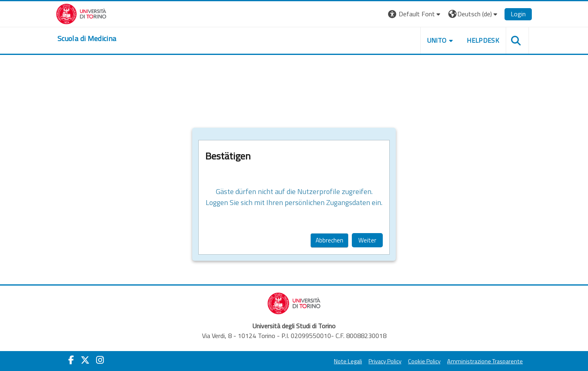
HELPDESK (483, 40)
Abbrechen (329, 240)
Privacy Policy (385, 361)
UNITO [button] (437, 40)
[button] (415, 14)
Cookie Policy (424, 361)
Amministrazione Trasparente (485, 361)
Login (518, 14)
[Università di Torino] (81, 13)
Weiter (367, 240)
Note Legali (348, 361)
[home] (87, 39)
